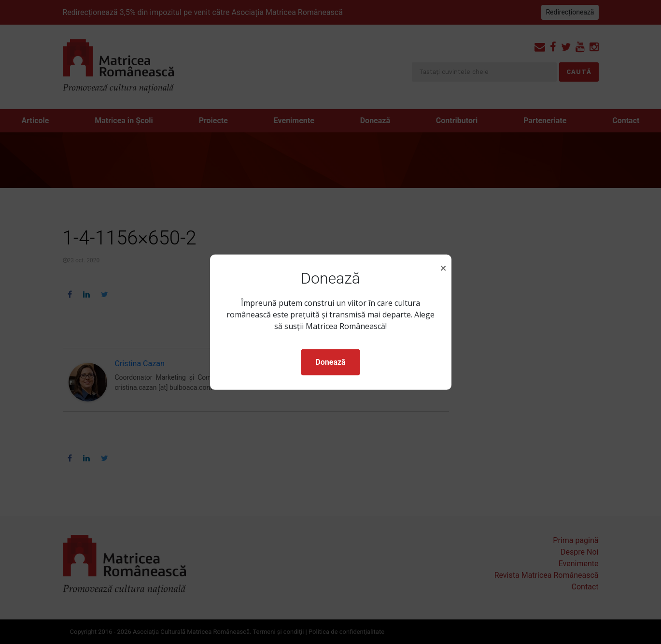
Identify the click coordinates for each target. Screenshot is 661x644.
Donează (330, 362)
